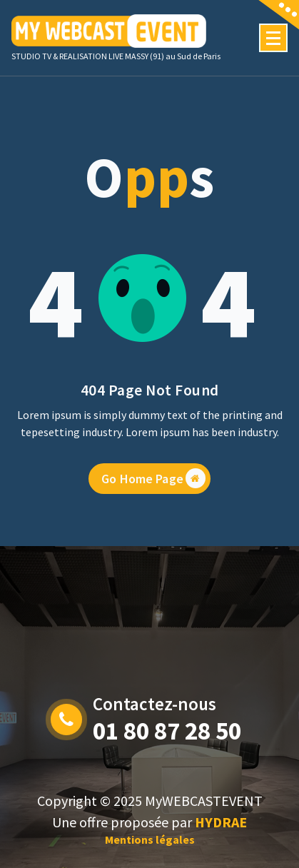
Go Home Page (153, 487)
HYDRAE (221, 822)
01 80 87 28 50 (167, 731)
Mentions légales (150, 839)
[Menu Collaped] (273, 38)
